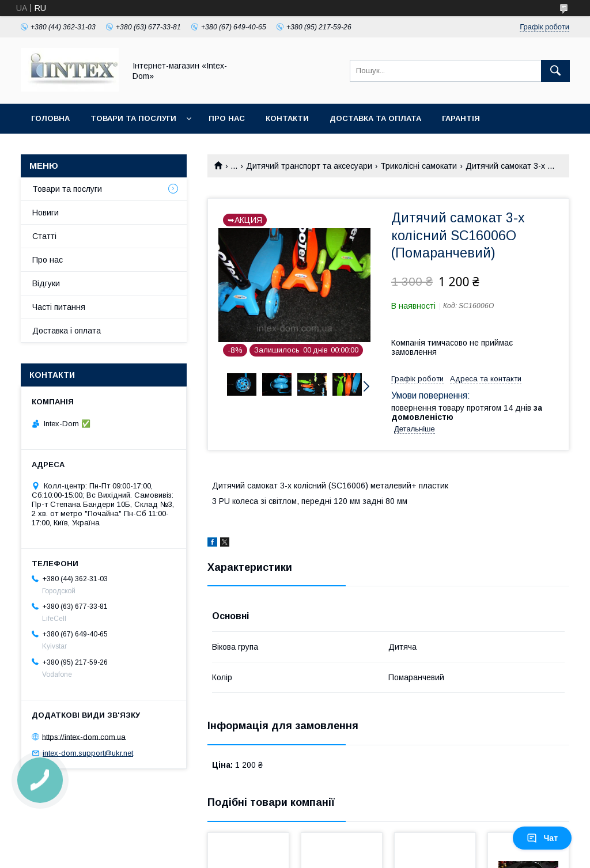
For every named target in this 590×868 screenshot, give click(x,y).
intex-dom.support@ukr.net (88, 753)
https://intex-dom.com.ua (84, 736)
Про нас (227, 118)
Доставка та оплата (375, 118)
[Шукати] (555, 71)
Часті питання (59, 307)
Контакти (287, 118)
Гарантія (461, 118)
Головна (50, 118)
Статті (44, 236)
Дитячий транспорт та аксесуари (309, 166)
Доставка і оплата (67, 331)
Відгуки (46, 283)
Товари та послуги (133, 118)
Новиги (46, 213)
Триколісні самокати (419, 166)
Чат (542, 838)
